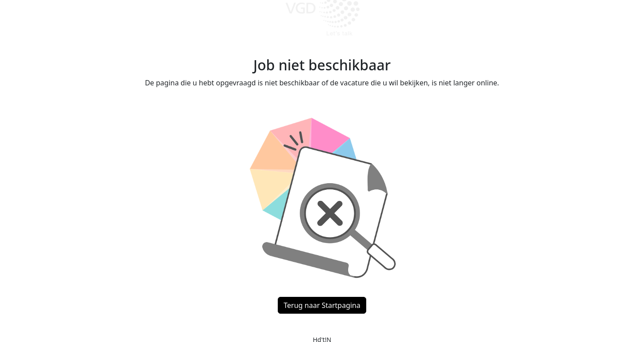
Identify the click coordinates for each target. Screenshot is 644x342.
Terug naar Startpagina (322, 305)
